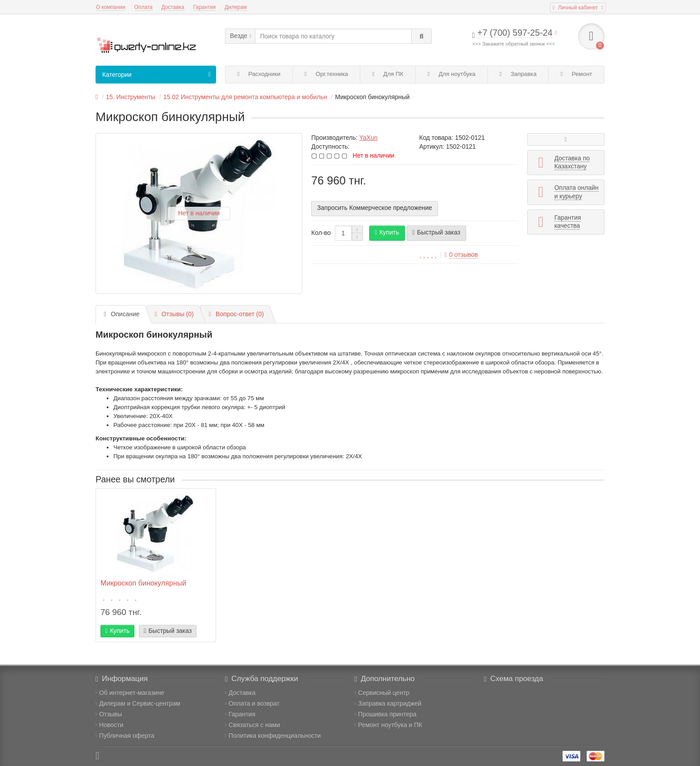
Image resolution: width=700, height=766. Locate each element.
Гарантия (205, 7)
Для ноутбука (452, 74)
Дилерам (236, 7)
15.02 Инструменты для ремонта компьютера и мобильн (245, 97)
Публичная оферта (125, 736)
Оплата (144, 7)
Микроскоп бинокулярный (143, 583)
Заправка (518, 74)
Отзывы (109, 714)
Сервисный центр (382, 693)
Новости (109, 725)
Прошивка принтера (385, 714)
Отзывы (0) (174, 314)
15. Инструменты (131, 97)
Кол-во (321, 233)
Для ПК (388, 74)
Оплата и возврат (252, 703)
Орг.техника (326, 74)
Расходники (259, 74)
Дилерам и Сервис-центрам (138, 703)
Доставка (173, 7)
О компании (111, 7)
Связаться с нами (252, 725)
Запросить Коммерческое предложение (375, 208)
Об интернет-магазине (130, 693)
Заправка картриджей (388, 703)
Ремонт (576, 74)
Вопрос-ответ (236, 314)
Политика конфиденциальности (273, 736)
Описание (122, 314)
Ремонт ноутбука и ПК (388, 725)
